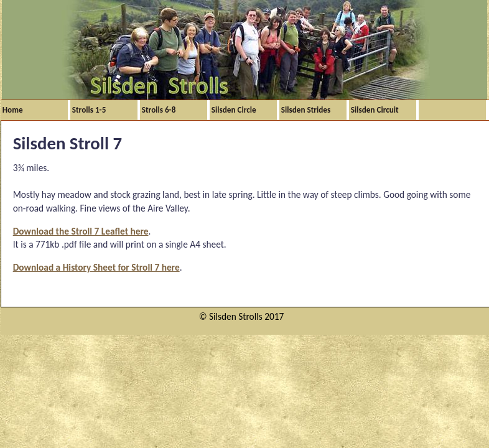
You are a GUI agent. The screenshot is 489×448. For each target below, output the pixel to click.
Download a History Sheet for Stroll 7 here (96, 267)
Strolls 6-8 (159, 110)
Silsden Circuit (375, 110)
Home (13, 110)
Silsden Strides (306, 110)
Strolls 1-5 (89, 110)
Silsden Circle (234, 110)
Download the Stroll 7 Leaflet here (81, 231)
